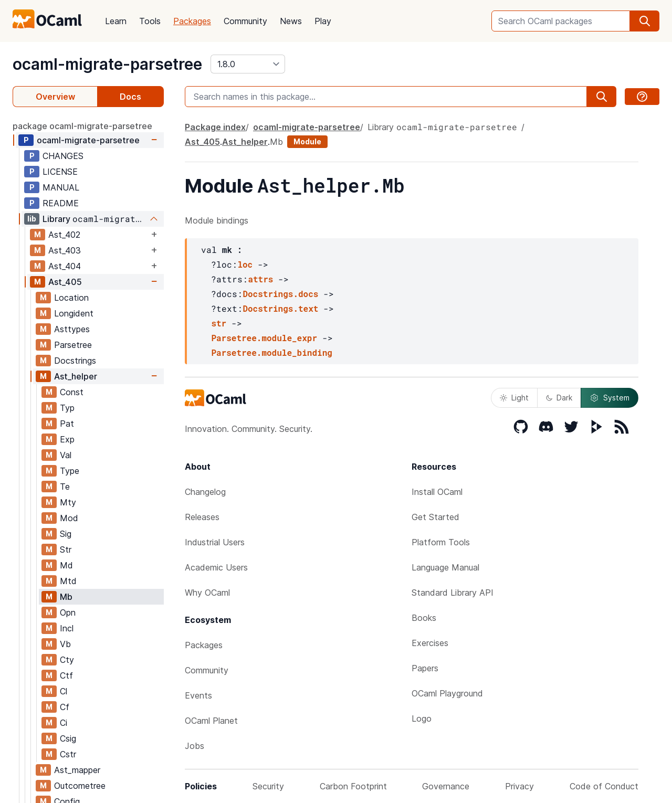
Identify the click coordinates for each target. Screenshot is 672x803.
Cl (64, 691)
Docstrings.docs (280, 294)
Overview (55, 97)
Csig (68, 738)
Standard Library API (453, 593)
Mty (68, 502)
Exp (67, 439)
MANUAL (61, 187)
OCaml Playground (447, 693)
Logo (422, 719)
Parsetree (73, 345)
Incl (67, 628)
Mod (69, 518)
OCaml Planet (211, 721)
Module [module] (307, 141)
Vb (65, 644)
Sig (66, 534)
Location (71, 298)
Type (70, 471)
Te (65, 487)
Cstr (68, 754)
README (61, 203)
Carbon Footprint (353, 786)
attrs (260, 279)
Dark (559, 398)
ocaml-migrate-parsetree (107, 64)
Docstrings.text (280, 308)
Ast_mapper (77, 770)
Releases (202, 517)
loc (245, 264)
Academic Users (216, 567)
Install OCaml (437, 492)
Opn (68, 612)
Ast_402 (64, 235)
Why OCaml (207, 593)
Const (72, 392)
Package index (215, 127)
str (219, 323)
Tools (150, 21)
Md (66, 565)
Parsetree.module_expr (264, 338)
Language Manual (445, 567)
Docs (130, 97)
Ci (64, 723)
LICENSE (60, 172)
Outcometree (80, 786)
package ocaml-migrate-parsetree (82, 126)
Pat (67, 424)
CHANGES (63, 156)
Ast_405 (65, 282)
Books (424, 618)
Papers (425, 668)
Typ (67, 408)
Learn (116, 21)
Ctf (66, 675)
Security (268, 786)
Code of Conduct (604, 786)
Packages (192, 21)
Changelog (205, 492)
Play (323, 21)
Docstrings (75, 361)
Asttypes (72, 329)
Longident (74, 313)
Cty (67, 660)
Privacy (519, 786)
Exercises (430, 643)
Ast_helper (76, 376)
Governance (446, 786)
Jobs (195, 746)
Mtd (68, 581)
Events (198, 695)
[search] (645, 21)
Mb (66, 597)
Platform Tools (441, 542)
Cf (65, 707)
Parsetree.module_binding (271, 352)
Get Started (435, 517)
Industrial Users (215, 542)
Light (514, 398)
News (291, 21)
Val (66, 455)
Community (245, 21)
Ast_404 (65, 266)
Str (66, 550)
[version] (248, 64)
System (610, 398)
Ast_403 (65, 250)
